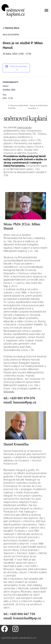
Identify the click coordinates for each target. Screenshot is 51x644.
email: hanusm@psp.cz (20, 402)
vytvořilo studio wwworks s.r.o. (19, 638)
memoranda (24, 127)
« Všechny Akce (11, 28)
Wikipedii (9, 392)
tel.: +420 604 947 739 (19, 614)
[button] (46, 10)
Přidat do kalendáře (19, 66)
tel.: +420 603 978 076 (19, 398)
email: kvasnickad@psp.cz (22, 618)
